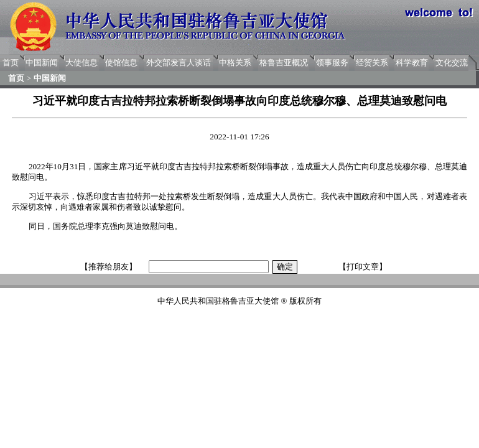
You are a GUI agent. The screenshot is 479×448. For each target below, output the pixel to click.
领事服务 (332, 63)
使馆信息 (121, 63)
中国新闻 (42, 63)
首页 (11, 63)
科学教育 (412, 63)
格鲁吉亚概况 (284, 63)
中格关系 (235, 63)
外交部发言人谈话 (179, 63)
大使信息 (81, 63)
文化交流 (452, 63)
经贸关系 (372, 63)
